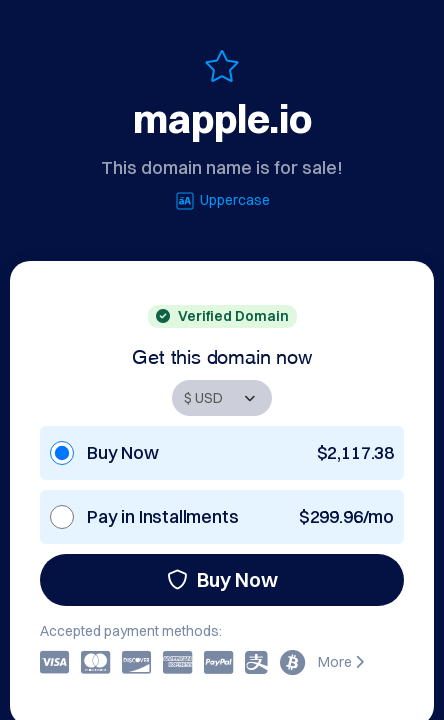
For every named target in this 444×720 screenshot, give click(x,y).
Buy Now (222, 579)
